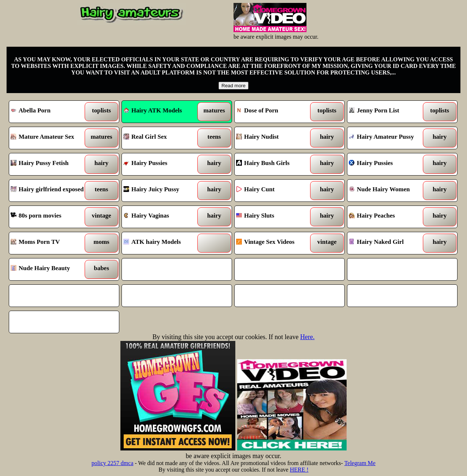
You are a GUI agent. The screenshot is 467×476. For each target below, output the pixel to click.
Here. (307, 337)
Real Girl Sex (163, 138)
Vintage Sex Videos (276, 243)
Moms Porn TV (50, 243)
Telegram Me (360, 463)
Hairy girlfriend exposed (50, 191)
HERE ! (299, 470)
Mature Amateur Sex (50, 138)
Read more (233, 86)
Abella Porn (50, 112)
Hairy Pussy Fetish (50, 164)
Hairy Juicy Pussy (163, 191)
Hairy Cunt (276, 191)
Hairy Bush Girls (276, 164)
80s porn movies (50, 217)
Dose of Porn (276, 112)
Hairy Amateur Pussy (388, 138)
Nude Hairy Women (388, 191)
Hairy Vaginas (163, 217)
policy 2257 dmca (113, 463)
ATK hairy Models (163, 243)
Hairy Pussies (163, 164)
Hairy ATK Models (153, 110)
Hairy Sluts (276, 217)
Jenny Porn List (388, 112)
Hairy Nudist (276, 138)
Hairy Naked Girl (388, 243)
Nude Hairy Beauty (50, 269)
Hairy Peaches (388, 217)
